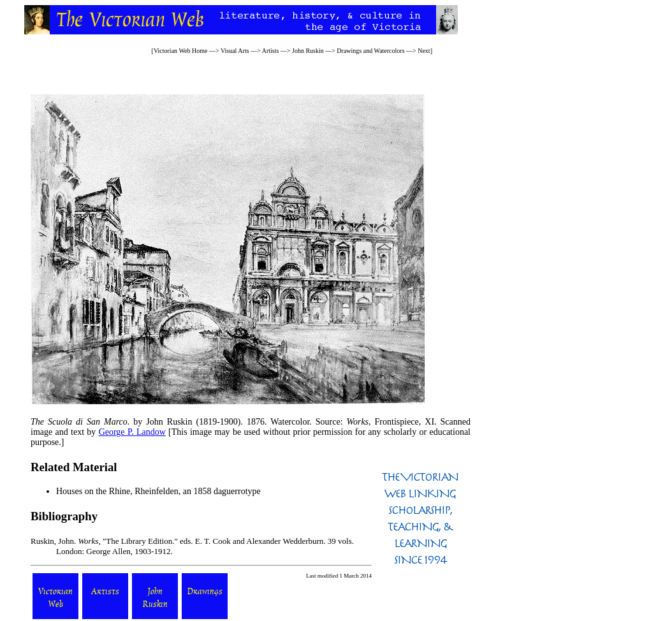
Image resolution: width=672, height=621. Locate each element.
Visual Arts (235, 51)
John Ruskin (308, 51)
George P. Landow (132, 432)
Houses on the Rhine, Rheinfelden (117, 491)
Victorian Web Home (181, 51)
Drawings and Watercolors (370, 51)
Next (424, 51)
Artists (271, 51)
